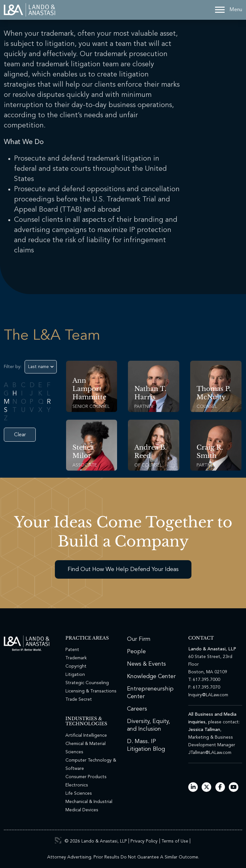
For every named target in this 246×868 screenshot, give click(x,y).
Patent (72, 650)
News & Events (146, 664)
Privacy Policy (144, 841)
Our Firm (139, 639)
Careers (137, 709)
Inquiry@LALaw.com (208, 695)
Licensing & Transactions (91, 691)
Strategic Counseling (87, 683)
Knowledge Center (151, 676)
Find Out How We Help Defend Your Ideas (123, 569)
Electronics (77, 785)
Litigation (75, 675)
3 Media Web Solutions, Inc (58, 840)
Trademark (76, 658)
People (136, 652)
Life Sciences (79, 793)
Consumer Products (86, 777)
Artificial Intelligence (86, 735)
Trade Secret (79, 699)
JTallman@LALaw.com (210, 753)
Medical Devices (82, 810)
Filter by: (13, 367)
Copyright (76, 666)
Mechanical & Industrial (89, 802)
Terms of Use (175, 841)
